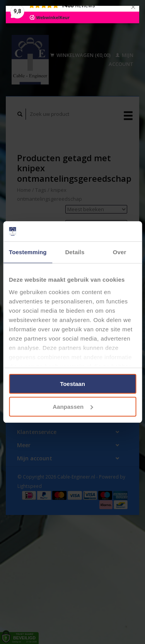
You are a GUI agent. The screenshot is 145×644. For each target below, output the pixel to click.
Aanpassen (73, 407)
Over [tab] (120, 252)
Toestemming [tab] (28, 252)
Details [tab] (75, 252)
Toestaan (72, 384)
